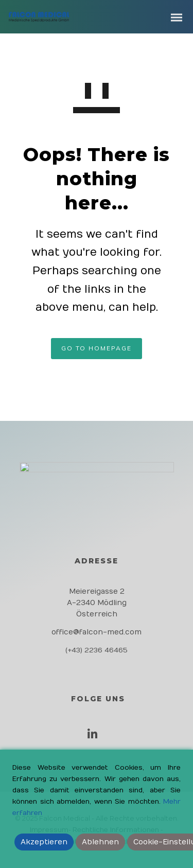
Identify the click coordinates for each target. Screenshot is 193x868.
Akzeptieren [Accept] (44, 842)
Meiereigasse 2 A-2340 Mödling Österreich (97, 603)
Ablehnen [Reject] (100, 842)
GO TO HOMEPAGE (97, 348)
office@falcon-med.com (97, 632)
